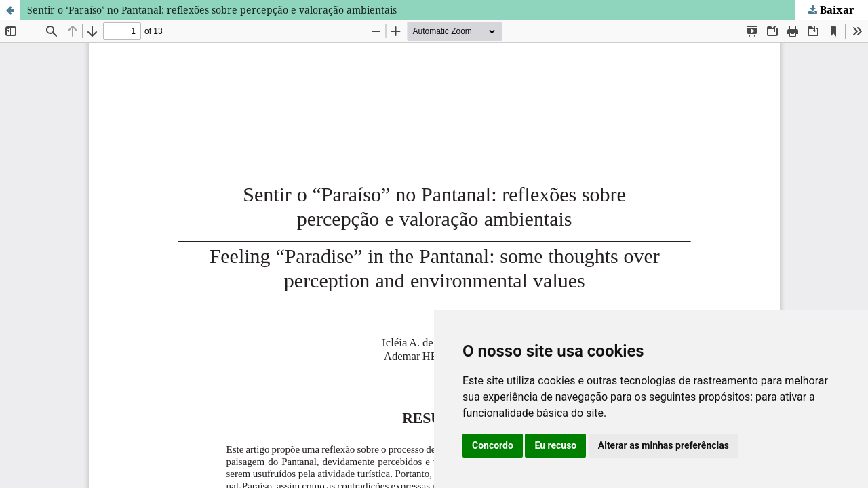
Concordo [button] (493, 445)
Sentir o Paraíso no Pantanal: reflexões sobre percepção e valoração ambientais (212, 10)
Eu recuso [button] (555, 445)
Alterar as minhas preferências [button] (664, 445)
